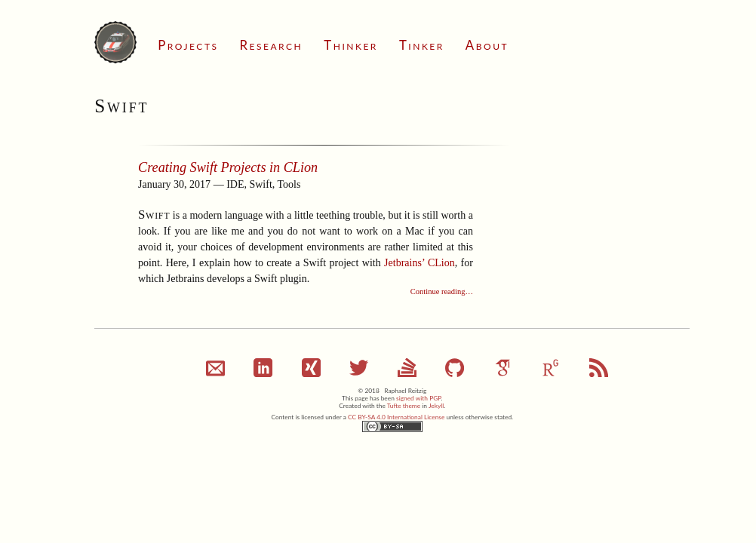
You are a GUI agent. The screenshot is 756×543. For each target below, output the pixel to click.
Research (271, 45)
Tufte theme (404, 406)
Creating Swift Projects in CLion (228, 167)
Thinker (351, 45)
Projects (188, 45)
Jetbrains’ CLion (419, 263)
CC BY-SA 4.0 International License (396, 417)
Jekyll (436, 406)
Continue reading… (442, 291)
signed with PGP (419, 398)
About (487, 45)
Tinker (422, 45)
